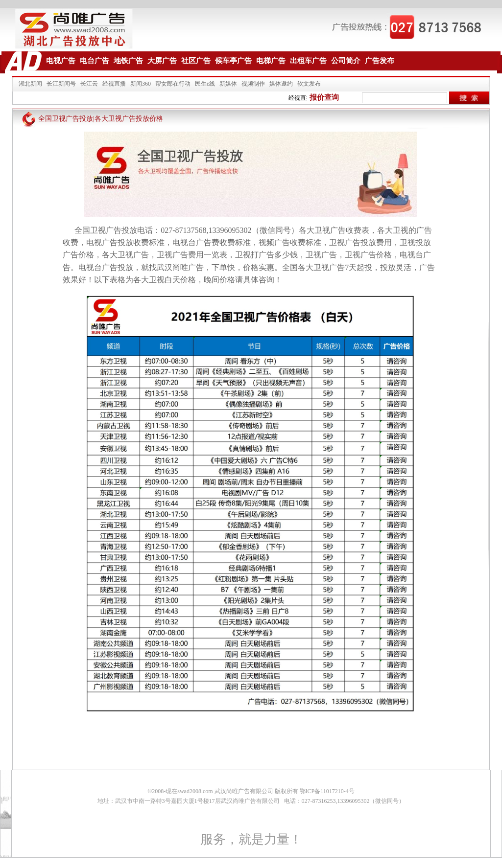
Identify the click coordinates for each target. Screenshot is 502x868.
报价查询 (324, 97)
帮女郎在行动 (173, 84)
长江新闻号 (61, 84)
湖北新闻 (30, 84)
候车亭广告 (233, 61)
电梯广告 (271, 61)
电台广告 (95, 61)
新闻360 (141, 84)
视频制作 (253, 84)
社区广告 (196, 61)
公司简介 (346, 61)
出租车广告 (308, 61)
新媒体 (228, 84)
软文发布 (309, 84)
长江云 (89, 84)
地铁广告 (128, 61)
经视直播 (114, 84)
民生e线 (205, 84)
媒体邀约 (281, 84)
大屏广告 (162, 61)
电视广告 (61, 61)
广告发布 (380, 61)
